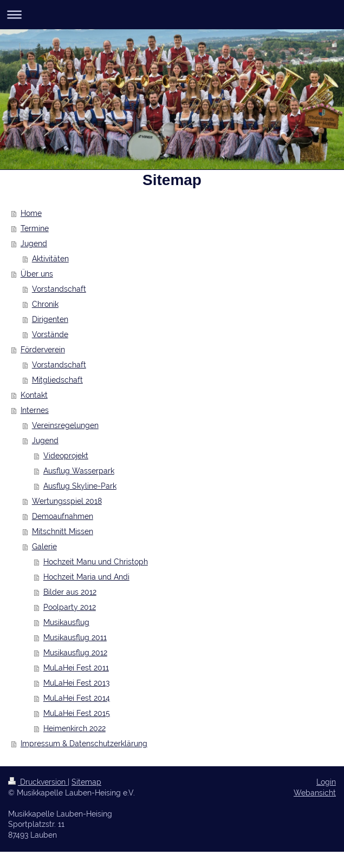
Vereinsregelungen (65, 425)
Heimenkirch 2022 (74, 728)
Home (31, 213)
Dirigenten (50, 319)
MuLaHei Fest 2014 (77, 698)
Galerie (44, 547)
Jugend (34, 244)
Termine (35, 228)
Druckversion (38, 782)
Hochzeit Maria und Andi (86, 577)
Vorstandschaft (59, 289)
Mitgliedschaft (57, 380)
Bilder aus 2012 (70, 592)
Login (326, 782)
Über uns (37, 274)
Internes (35, 410)
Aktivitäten (50, 259)
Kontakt (34, 395)
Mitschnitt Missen (63, 531)
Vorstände (50, 334)
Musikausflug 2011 (75, 637)
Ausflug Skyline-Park (80, 486)
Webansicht (315, 793)
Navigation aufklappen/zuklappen (172, 14)
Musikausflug (66, 622)
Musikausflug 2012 (75, 653)
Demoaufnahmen (63, 516)
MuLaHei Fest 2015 (77, 713)
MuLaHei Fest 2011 (76, 668)
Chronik (45, 304)
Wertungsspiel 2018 (67, 501)
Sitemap (86, 782)
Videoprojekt (66, 456)
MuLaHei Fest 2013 (76, 683)
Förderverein (43, 350)
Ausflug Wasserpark (79, 471)
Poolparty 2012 (70, 607)
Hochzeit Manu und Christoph (96, 562)
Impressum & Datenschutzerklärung (84, 744)
